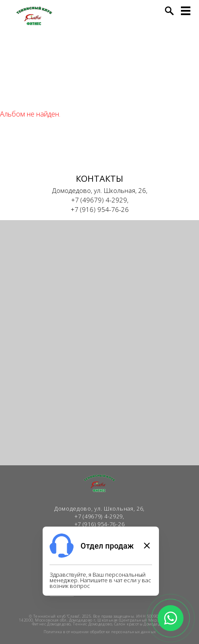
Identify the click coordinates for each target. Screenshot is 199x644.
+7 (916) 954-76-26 (100, 209)
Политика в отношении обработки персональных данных (100, 632)
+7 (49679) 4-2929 (99, 200)
